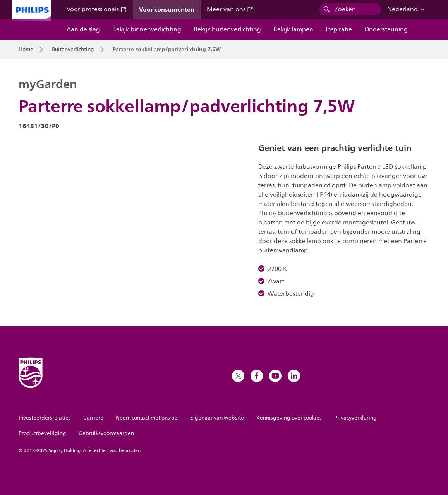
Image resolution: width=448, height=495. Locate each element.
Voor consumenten (167, 9)
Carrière (93, 418)
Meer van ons (230, 9)
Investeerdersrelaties (45, 418)
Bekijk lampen (293, 29)
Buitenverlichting (73, 50)
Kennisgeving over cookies (289, 418)
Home (26, 50)
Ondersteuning (386, 29)
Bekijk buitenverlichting (227, 29)
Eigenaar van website (217, 418)
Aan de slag (83, 29)
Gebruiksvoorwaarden (106, 433)
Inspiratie (339, 29)
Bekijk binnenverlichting (147, 29)
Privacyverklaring (355, 418)
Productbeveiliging (42, 433)
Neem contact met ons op (147, 418)
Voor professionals (97, 9)
